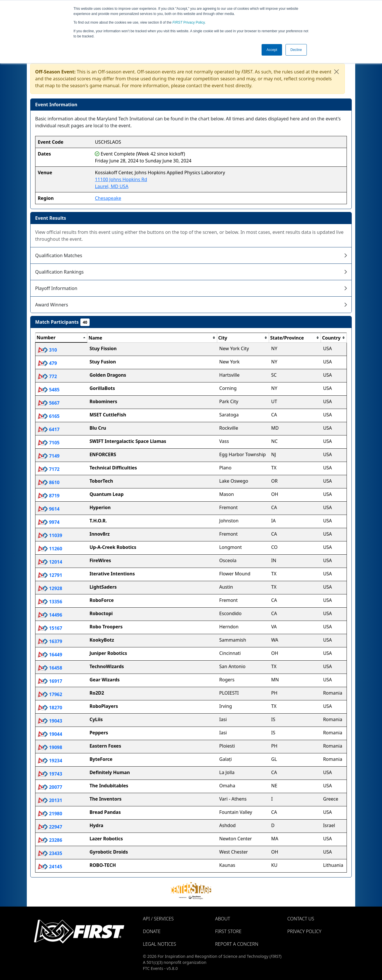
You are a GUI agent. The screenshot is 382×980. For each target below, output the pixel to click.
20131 (50, 800)
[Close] (336, 72)
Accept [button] (272, 50)
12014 (50, 562)
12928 (50, 588)
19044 (50, 734)
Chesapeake (108, 198)
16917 (50, 681)
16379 (50, 641)
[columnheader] (61, 338)
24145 (50, 867)
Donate (152, 931)
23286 (50, 840)
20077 (50, 787)
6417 (49, 429)
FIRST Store (228, 931)
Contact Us (301, 919)
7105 (49, 443)
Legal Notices (159, 944)
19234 (50, 761)
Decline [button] (296, 50)
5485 (49, 390)
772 (47, 376)
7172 (49, 469)
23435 (50, 853)
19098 (50, 747)
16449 (50, 655)
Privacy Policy (189, 22)
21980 (50, 814)
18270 (50, 708)
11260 (50, 549)
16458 (50, 668)
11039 (50, 535)
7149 (49, 456)
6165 (49, 416)
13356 (50, 602)
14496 (50, 615)
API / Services (158, 919)
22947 (50, 827)
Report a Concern (237, 944)
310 (47, 350)
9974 (49, 522)
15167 (50, 628)
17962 (50, 694)
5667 (49, 403)
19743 (50, 774)
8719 (49, 496)
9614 (49, 509)
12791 (50, 575)
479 (47, 363)
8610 (49, 482)
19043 (50, 721)
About (223, 919)
